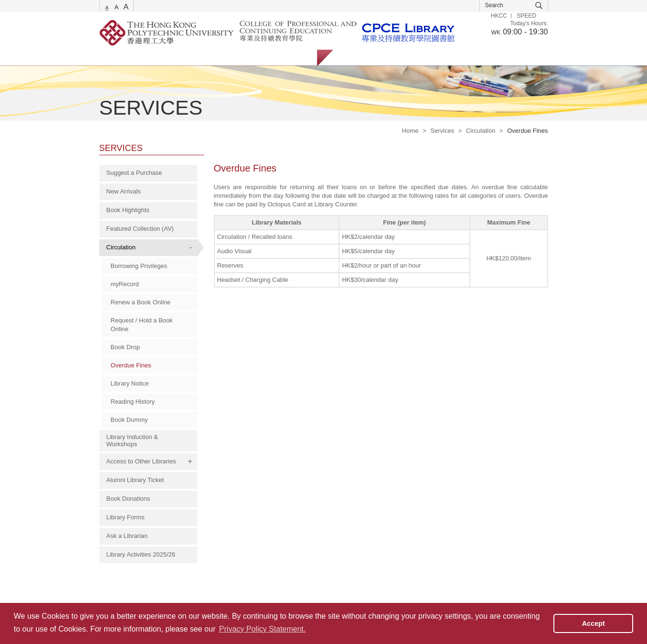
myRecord (125, 284)
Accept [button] (594, 623)
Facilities (251, 58)
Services (111, 58)
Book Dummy (129, 420)
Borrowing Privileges (139, 266)
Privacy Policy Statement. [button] (262, 629)
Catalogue (156, 58)
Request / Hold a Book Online (142, 325)
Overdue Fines (131, 365)
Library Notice (130, 383)
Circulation (481, 131)
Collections (205, 58)
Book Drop (125, 347)
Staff (393, 58)
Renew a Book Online (141, 302)
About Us (295, 58)
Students (355, 58)
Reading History (133, 402)
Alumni (427, 58)
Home (410, 131)
